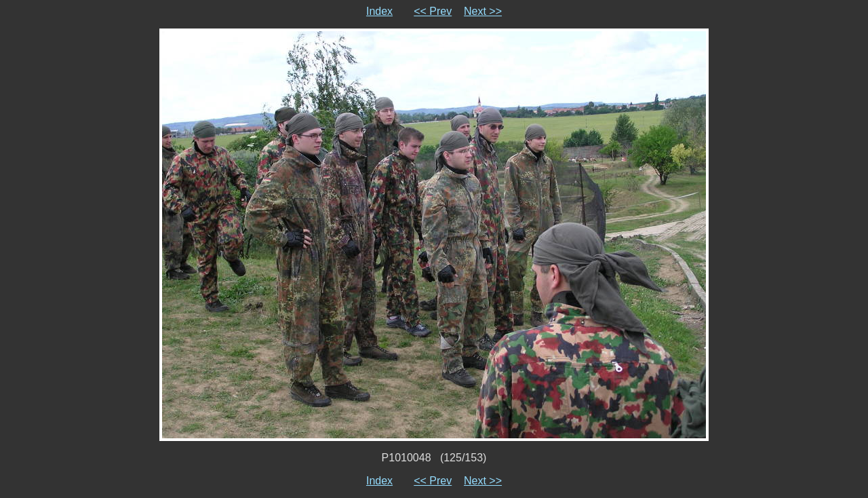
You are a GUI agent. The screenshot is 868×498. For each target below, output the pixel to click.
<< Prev (433, 11)
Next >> (483, 11)
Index (379, 11)
